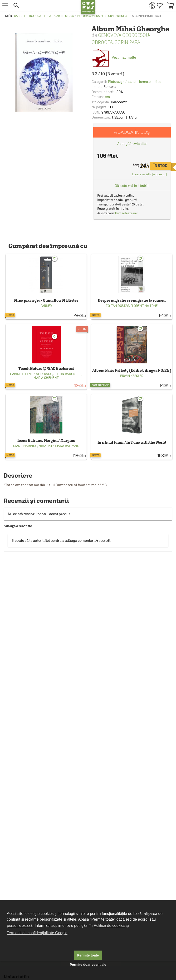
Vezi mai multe (114, 57)
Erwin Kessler (132, 376)
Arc (107, 97)
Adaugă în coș (132, 132)
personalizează (20, 925)
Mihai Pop (46, 446)
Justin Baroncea (68, 374)
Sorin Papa (127, 42)
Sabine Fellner (22, 374)
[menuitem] (151, 5)
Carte (42, 16)
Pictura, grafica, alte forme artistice (103, 16)
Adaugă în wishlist (132, 144)
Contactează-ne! (126, 213)
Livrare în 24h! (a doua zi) (149, 174)
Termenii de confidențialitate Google (37, 933)
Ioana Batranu (67, 446)
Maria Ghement (46, 378)
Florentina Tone (144, 306)
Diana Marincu (25, 446)
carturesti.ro (24, 16)
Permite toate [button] (88, 955)
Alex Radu (44, 374)
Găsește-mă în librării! (132, 186)
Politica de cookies (110, 925)
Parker (46, 306)
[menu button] (5, 5)
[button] (46, 5)
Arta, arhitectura (61, 16)
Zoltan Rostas (117, 306)
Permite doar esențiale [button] (88, 965)
